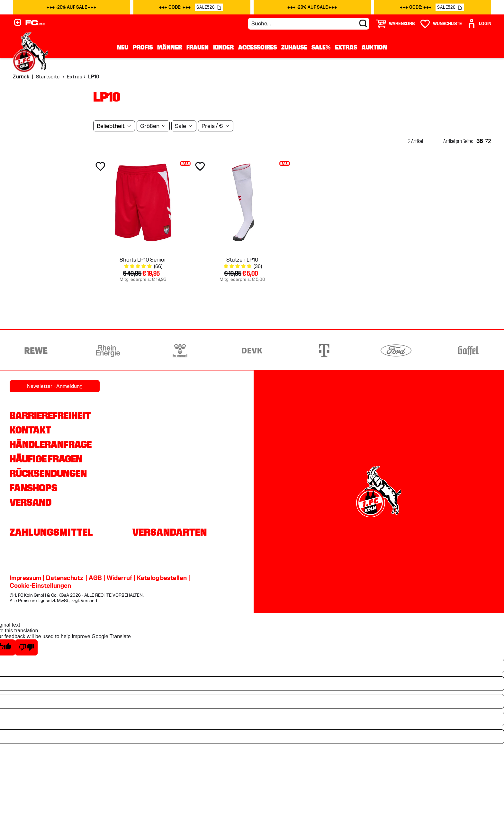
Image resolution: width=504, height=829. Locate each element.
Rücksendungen (48, 473)
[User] (479, 24)
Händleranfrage (51, 444)
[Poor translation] (26, 647)
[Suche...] (309, 24)
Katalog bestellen (162, 578)
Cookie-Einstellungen (40, 585)
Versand (31, 502)
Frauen (198, 47)
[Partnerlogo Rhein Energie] (108, 351)
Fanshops (33, 488)
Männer (170, 47)
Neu (123, 47)
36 (480, 141)
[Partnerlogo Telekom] (324, 351)
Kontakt (30, 430)
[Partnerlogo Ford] (396, 351)
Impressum (25, 578)
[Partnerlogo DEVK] (252, 351)
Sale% (321, 47)
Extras (346, 47)
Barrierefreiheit (50, 415)
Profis (143, 47)
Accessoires (257, 47)
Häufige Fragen (46, 459)
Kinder (223, 47)
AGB (95, 578)
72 (488, 141)
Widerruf (119, 578)
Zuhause (294, 47)
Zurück (21, 77)
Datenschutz (64, 578)
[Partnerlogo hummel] (180, 351)
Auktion (374, 47)
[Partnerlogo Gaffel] (468, 351)
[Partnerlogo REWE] (36, 351)
